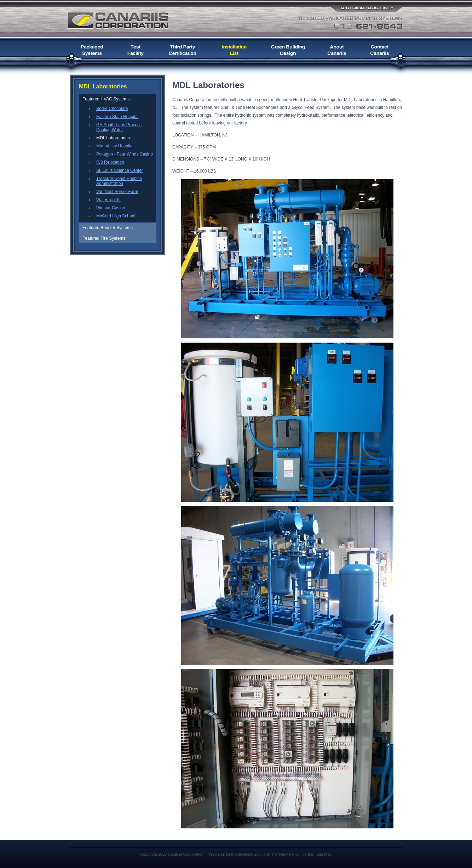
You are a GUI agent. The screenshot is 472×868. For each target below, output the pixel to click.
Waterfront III (108, 200)
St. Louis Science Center (120, 170)
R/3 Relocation (110, 162)
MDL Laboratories (113, 138)
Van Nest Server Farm (117, 192)
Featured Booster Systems (108, 228)
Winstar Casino (111, 208)
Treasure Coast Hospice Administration (119, 181)
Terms (308, 854)
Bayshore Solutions (253, 854)
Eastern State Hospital (117, 117)
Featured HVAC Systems (106, 99)
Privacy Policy (287, 854)
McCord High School (116, 216)
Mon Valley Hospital (115, 146)
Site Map (324, 854)
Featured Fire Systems (104, 238)
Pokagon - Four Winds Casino (125, 154)
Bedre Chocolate (112, 109)
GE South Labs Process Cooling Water (119, 127)
